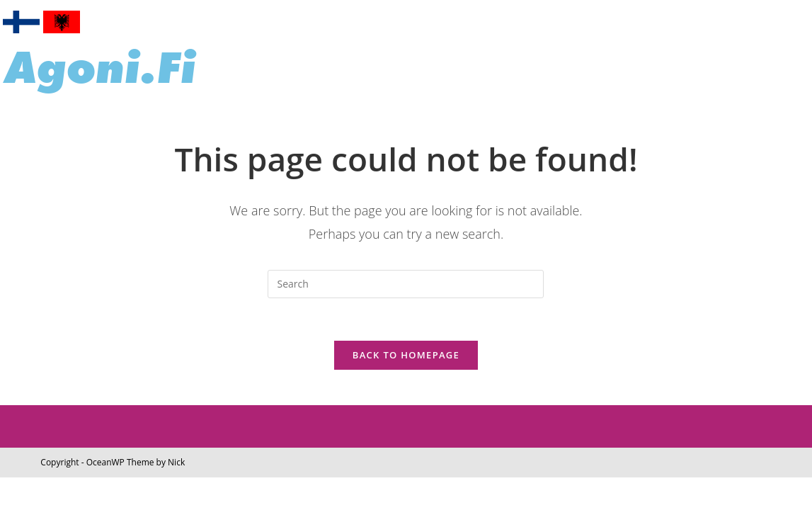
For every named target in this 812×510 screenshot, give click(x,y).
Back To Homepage (406, 355)
